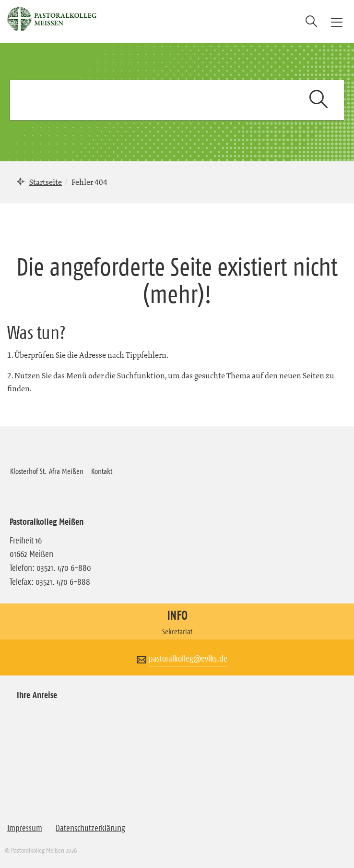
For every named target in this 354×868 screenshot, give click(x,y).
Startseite (46, 182)
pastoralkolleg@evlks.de (188, 659)
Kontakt (102, 471)
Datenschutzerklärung (90, 828)
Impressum (25, 828)
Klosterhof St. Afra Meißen (47, 471)
